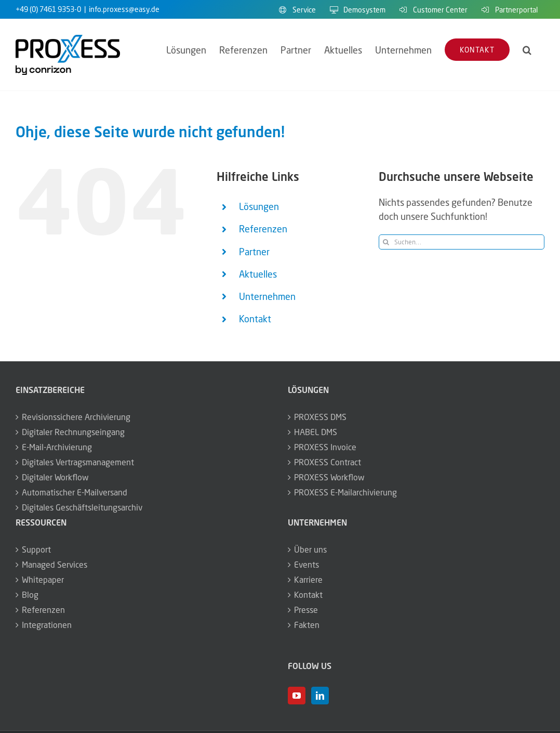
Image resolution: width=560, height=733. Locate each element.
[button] (527, 50)
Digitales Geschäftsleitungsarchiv (82, 507)
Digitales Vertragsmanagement (78, 462)
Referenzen (263, 229)
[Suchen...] (462, 242)
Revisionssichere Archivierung (76, 417)
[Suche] (386, 242)
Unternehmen (267, 296)
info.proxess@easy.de (124, 9)
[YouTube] (297, 696)
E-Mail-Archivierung (57, 447)
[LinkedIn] (320, 696)
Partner (254, 252)
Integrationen (47, 625)
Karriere (308, 580)
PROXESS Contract (328, 462)
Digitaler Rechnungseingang (73, 432)
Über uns (310, 549)
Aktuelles (258, 274)
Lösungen (259, 206)
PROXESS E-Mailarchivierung (345, 492)
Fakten (307, 625)
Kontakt (255, 319)
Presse (306, 610)
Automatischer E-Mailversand (75, 492)
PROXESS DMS (320, 417)
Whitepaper (43, 580)
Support (36, 549)
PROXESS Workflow (329, 477)
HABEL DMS (316, 432)
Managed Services (55, 565)
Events (306, 565)
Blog (30, 595)
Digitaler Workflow (55, 477)
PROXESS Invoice (325, 447)
